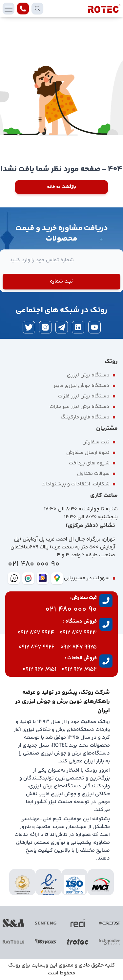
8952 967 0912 (79, 670)
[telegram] (62, 327)
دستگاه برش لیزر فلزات (84, 396)
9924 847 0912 (36, 633)
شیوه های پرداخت (89, 463)
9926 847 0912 (37, 647)
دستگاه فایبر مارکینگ (85, 417)
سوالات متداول (93, 474)
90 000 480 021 (34, 564)
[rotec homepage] (104, 9)
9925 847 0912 (79, 647)
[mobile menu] (9, 9)
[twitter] (29, 327)
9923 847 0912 (78, 633)
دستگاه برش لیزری (88, 375)
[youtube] (94, 327)
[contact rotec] (23, 9)
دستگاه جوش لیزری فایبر (82, 386)
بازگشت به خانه (61, 187)
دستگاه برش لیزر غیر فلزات (80, 407)
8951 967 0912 (40, 670)
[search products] (37, 9)
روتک (14, 965)
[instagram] (45, 327)
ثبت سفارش (96, 442)
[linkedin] (78, 327)
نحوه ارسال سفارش (88, 453)
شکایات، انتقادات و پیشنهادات (75, 484)
